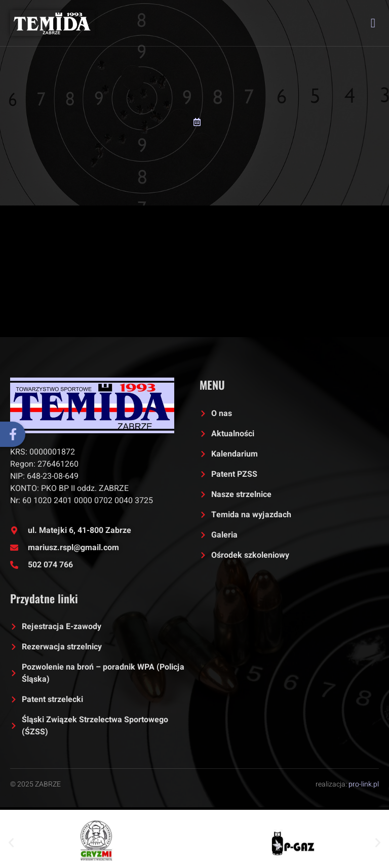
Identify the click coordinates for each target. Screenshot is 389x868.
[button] (11, 843)
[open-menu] (373, 23)
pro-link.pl (364, 784)
